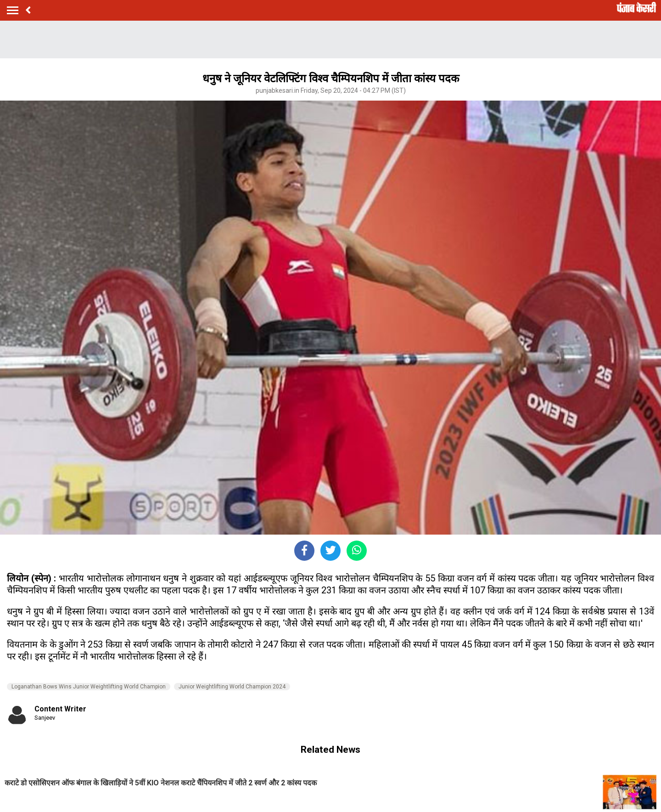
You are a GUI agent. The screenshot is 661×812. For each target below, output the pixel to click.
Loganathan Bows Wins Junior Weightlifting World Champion (89, 687)
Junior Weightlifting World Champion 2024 (232, 687)
